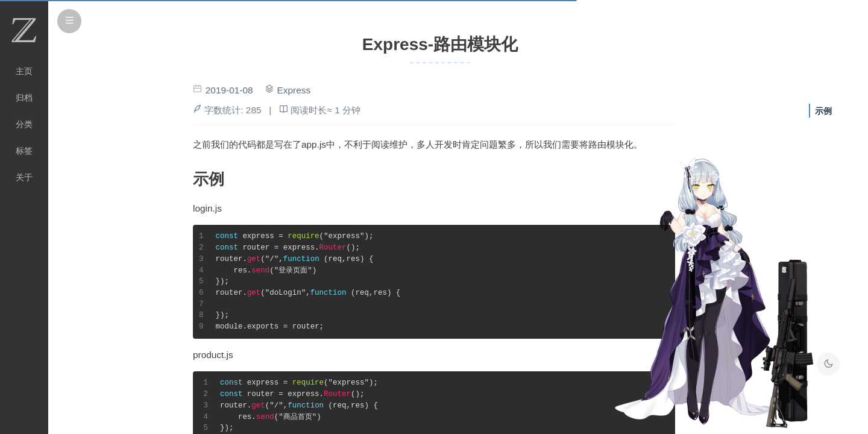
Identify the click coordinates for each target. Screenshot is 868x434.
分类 (24, 124)
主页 (24, 71)
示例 (823, 111)
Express (294, 90)
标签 (24, 151)
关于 (24, 177)
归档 (24, 98)
